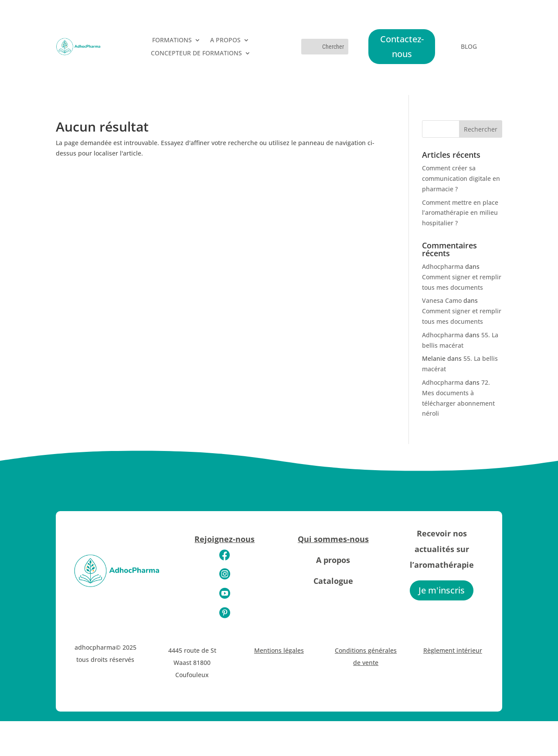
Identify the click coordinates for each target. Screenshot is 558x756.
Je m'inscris (442, 590)
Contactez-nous (402, 46)
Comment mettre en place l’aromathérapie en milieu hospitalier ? (460, 213)
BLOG (469, 47)
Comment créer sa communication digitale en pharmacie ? (461, 178)
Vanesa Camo (442, 300)
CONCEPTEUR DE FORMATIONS (196, 54)
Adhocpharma (443, 266)
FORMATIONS (172, 41)
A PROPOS (225, 41)
